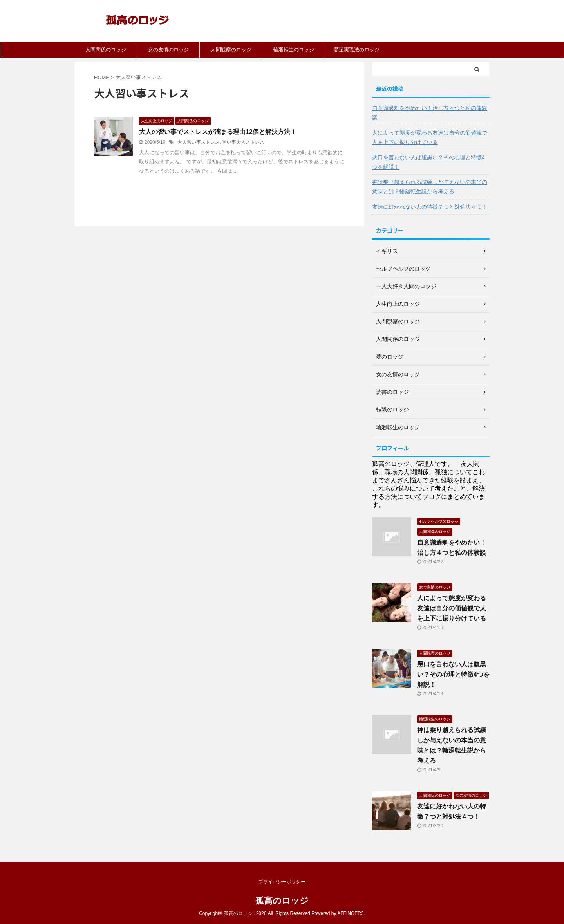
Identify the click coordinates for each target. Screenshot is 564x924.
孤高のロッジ (282, 901)
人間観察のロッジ (231, 50)
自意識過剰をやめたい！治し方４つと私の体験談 (430, 113)
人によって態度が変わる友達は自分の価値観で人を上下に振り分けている (430, 137)
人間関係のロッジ (106, 50)
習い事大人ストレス (243, 142)
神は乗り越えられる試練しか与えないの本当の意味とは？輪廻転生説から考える (430, 187)
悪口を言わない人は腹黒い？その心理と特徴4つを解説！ (428, 162)
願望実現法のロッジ (357, 50)
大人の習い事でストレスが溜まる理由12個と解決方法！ (218, 132)
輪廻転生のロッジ (294, 50)
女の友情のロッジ (168, 50)
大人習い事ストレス (199, 142)
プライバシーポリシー (282, 882)
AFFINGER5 (350, 913)
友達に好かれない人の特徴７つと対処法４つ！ (430, 207)
